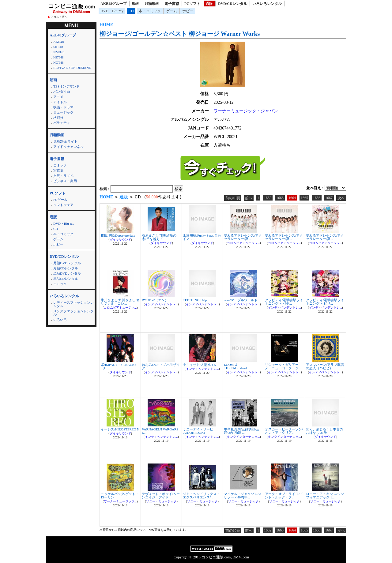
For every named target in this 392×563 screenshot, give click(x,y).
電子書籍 (172, 4)
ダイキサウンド (120, 240)
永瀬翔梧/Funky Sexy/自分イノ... (202, 237)
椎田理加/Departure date (118, 235)
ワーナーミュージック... (120, 501)
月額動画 (152, 4)
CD (131, 11)
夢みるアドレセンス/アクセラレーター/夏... (243, 237)
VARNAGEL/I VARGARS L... (160, 431)
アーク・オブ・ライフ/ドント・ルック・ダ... (284, 495)
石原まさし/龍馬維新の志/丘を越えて (159, 237)
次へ (341, 198)
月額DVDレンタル (67, 263)
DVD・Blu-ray (112, 11)
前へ (249, 198)
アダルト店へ (59, 17)
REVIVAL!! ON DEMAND (72, 68)
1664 (292, 198)
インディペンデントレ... (161, 304)
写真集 (58, 171)
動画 (136, 4)
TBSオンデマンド (66, 86)
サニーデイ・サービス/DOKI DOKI (198, 431)
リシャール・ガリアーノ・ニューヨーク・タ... (283, 366)
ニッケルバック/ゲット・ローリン (120, 495)
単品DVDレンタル (67, 273)
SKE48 (58, 47)
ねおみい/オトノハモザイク (161, 366)
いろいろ (60, 320)
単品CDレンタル (66, 279)
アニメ (58, 97)
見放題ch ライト (65, 141)
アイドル (60, 102)
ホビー (188, 11)
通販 (209, 4)
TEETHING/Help (195, 300)
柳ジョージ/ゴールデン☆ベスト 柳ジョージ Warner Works (180, 34)
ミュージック (63, 112)
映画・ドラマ (63, 107)
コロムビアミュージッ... (243, 243)
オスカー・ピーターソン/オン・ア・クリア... (284, 431)
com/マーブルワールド (241, 300)
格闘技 (58, 118)
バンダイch (62, 92)
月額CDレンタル (66, 268)
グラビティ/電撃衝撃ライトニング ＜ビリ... (325, 302)
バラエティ (62, 123)
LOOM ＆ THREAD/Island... (237, 366)
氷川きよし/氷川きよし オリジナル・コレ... (120, 302)
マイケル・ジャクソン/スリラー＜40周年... (243, 495)
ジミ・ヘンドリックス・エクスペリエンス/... (201, 495)
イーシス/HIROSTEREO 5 (120, 429)
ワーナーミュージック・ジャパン (246, 111)
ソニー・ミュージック (161, 501)
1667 (329, 198)
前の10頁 (233, 198)
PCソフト (192, 4)
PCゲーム (60, 200)
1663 (280, 198)
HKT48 (58, 57)
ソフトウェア (63, 205)
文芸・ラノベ (63, 176)
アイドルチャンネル (68, 147)
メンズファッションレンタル (73, 313)
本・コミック (150, 11)
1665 (304, 198)
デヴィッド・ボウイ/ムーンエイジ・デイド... (161, 495)
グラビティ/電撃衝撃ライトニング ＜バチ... (284, 302)
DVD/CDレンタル (233, 4)
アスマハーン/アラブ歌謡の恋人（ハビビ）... (325, 366)
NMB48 (59, 52)
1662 (268, 198)
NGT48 (58, 62)
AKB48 (58, 42)
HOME (106, 25)
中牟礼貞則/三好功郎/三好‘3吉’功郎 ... (242, 431)
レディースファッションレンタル (73, 304)
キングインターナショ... (243, 437)
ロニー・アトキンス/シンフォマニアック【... (325, 495)
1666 (317, 198)
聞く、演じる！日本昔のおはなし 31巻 (324, 431)
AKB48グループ (114, 4)
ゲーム (171, 11)
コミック (60, 165)
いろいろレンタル (267, 4)
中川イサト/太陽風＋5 (199, 365)
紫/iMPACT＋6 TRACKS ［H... (119, 366)
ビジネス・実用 (65, 181)
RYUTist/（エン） (155, 300)
